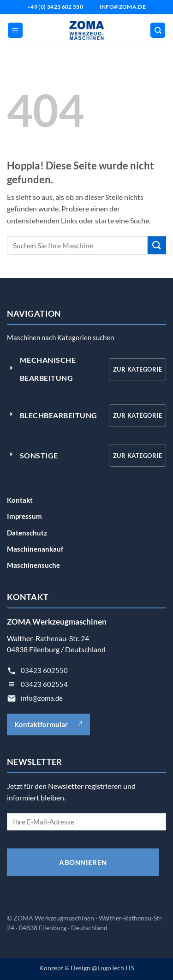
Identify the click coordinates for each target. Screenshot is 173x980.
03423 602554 (44, 684)
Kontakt (20, 500)
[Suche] (158, 30)
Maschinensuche (33, 565)
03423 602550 (44, 670)
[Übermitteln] (157, 245)
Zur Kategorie (137, 369)
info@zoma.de (42, 698)
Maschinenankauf (35, 549)
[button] (15, 30)
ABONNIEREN (83, 862)
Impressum (24, 516)
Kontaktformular (48, 724)
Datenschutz (27, 533)
